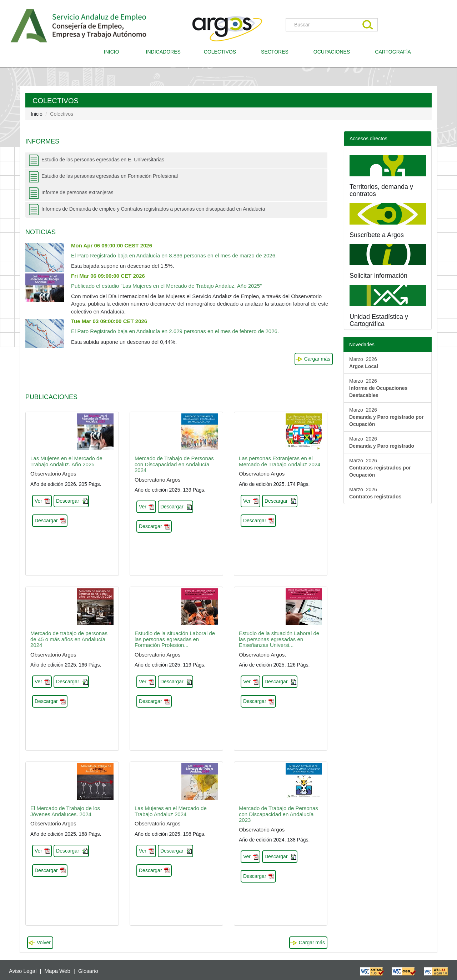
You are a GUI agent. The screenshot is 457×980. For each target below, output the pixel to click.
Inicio (37, 114)
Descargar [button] (68, 501)
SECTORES (275, 52)
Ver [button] (38, 501)
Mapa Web (57, 971)
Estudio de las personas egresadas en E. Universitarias (103, 160)
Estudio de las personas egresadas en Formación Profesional (110, 176)
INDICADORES (163, 52)
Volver (44, 943)
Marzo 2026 (364, 363)
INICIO (114, 51)
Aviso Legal (23, 971)
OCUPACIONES (332, 52)
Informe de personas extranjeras (77, 192)
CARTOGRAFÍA (393, 52)
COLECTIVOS (223, 51)
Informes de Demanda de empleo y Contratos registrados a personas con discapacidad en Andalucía (153, 209)
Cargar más (317, 359)
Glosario (88, 971)
